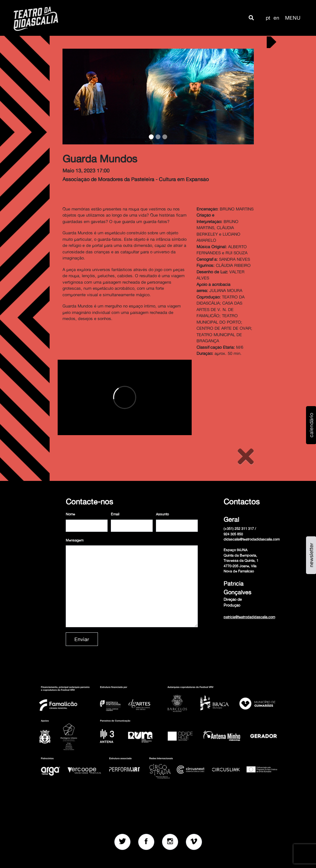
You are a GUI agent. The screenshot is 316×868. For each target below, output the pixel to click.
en (276, 18)
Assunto (162, 514)
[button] (251, 18)
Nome (70, 514)
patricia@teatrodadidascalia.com (249, 617)
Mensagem (75, 540)
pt (268, 18)
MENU (293, 18)
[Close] (246, 456)
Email (115, 514)
